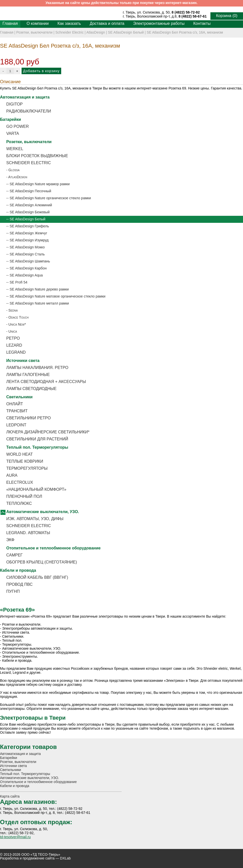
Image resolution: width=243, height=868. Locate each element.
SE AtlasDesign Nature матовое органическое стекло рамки (57, 296)
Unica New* (17, 324)
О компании (38, 23)
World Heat (19, 454)
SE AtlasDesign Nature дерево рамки (39, 289)
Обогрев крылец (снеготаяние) (42, 562)
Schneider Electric (70, 32)
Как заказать (69, 23)
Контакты (202, 23)
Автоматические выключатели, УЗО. (43, 512)
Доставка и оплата (107, 23)
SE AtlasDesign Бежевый (30, 212)
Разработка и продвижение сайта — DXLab (35, 858)
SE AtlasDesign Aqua (26, 275)
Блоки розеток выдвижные (37, 156)
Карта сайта (10, 796)
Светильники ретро (28, 418)
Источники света (23, 361)
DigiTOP (15, 104)
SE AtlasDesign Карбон (28, 268)
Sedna (13, 310)
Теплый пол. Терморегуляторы (37, 447)
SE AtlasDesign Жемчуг (28, 233)
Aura (12, 475)
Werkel (15, 149)
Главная (10, 23)
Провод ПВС (19, 584)
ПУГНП (13, 591)
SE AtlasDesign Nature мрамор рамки (40, 184)
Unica (13, 331)
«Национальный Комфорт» (36, 489)
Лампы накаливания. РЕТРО (37, 368)
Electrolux (20, 482)
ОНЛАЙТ (15, 404)
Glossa (14, 170)
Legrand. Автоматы (28, 533)
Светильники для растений (37, 439)
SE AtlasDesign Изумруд (29, 240)
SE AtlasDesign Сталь (27, 254)
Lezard (14, 345)
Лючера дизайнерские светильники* (48, 432)
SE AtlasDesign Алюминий (31, 205)
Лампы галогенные (28, 375)
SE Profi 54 (18, 282)
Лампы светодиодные (31, 389)
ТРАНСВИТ (17, 411)
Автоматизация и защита (25, 97)
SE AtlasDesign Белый (126, 32)
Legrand (16, 352)
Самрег (14, 555)
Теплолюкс (19, 503)
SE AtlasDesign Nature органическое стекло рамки (50, 198)
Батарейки (10, 119)
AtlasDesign (96, 32)
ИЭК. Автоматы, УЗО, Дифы (35, 519)
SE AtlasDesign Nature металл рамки (39, 303)
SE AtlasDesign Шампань (30, 261)
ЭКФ (10, 540)
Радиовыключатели (29, 111)
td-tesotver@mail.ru (15, 837)
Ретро (13, 338)
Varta (13, 133)
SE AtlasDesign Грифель (29, 226)
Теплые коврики (25, 461)
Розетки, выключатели (34, 32)
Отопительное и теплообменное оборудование (53, 548)
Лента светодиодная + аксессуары (46, 382)
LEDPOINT (16, 425)
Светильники (19, 397)
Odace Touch (19, 317)
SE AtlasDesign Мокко (27, 247)
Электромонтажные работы (159, 23)
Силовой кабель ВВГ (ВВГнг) (37, 577)
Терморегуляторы (27, 468)
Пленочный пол (24, 496)
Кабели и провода (18, 570)
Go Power (18, 126)
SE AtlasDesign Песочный (30, 191)
